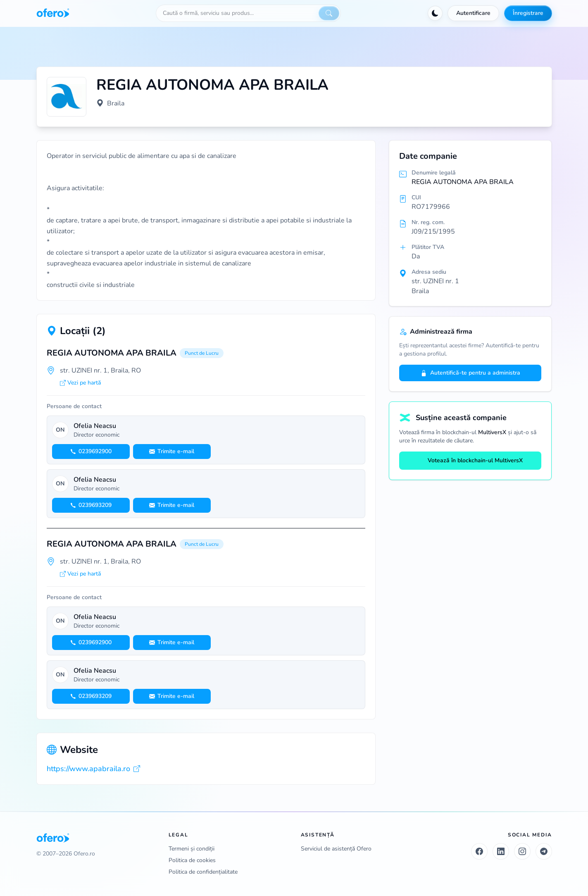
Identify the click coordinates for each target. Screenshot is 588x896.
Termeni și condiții (192, 849)
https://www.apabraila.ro (93, 769)
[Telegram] (544, 851)
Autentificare (473, 13)
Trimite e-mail (172, 451)
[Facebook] (479, 851)
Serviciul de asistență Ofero (336, 849)
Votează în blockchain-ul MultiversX (470, 460)
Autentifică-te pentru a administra (470, 373)
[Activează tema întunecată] (435, 13)
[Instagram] (522, 851)
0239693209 (91, 505)
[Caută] (329, 13)
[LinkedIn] (501, 851)
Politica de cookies (192, 860)
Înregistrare (528, 13)
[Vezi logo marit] (67, 97)
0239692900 (91, 451)
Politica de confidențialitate (203, 872)
